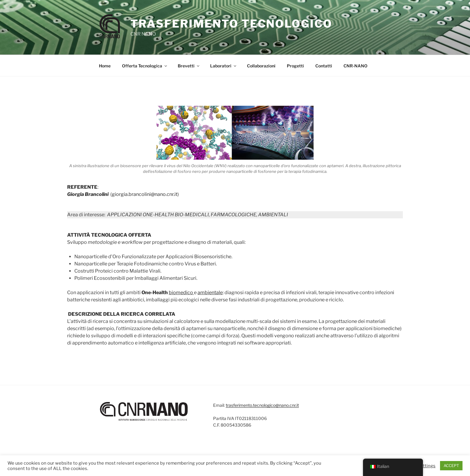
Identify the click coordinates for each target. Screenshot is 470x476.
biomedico (181, 293)
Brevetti (189, 66)
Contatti (324, 66)
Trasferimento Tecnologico (231, 24)
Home (105, 66)
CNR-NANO (355, 66)
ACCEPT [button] (451, 466)
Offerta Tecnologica (145, 66)
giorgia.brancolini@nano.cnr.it (145, 194)
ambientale (210, 293)
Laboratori (224, 66)
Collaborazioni (261, 66)
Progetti (295, 66)
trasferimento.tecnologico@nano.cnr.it (262, 405)
